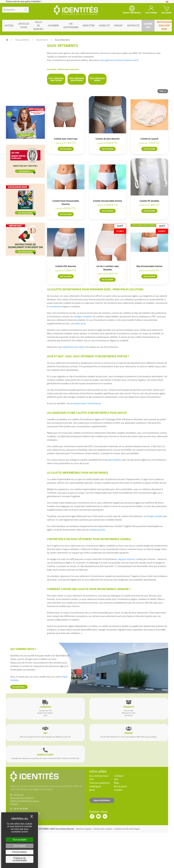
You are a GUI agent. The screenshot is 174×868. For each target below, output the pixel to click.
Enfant (118, 26)
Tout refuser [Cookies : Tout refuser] (20, 846)
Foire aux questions (100, 783)
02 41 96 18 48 (21, 809)
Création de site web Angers (127, 829)
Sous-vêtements (62, 40)
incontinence (56, 306)
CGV (92, 779)
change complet (155, 516)
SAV (116, 779)
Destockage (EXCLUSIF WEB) (164, 26)
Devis (92, 790)
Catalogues (95, 786)
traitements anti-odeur (73, 347)
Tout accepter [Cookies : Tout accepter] (20, 840)
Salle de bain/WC (38, 26)
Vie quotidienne (71, 26)
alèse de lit (80, 323)
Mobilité (104, 26)
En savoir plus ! (19, 687)
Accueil (9, 26)
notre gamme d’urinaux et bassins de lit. (119, 60)
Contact (118, 790)
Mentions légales (84, 829)
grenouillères (115, 460)
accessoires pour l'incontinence (86, 403)
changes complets (83, 316)
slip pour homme (126, 559)
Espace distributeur (102, 800)
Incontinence (42, 40)
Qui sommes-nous (99, 776)
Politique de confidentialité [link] (20, 859)
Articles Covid (24, 26)
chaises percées (97, 530)
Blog (116, 783)
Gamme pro (148, 26)
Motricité (133, 26)
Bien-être (89, 26)
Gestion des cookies (103, 829)
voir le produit (66, 149)
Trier (163, 91)
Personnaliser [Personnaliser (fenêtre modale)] (20, 852)
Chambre (53, 26)
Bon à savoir (120, 786)
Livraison (119, 776)
